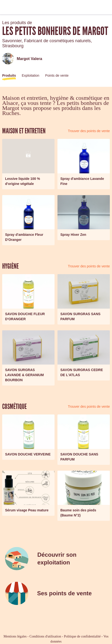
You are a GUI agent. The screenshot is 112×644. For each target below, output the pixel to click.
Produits (9, 75)
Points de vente (57, 75)
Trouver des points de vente (89, 131)
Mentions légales (15, 636)
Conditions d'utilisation (45, 636)
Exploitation (31, 75)
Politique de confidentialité (82, 636)
